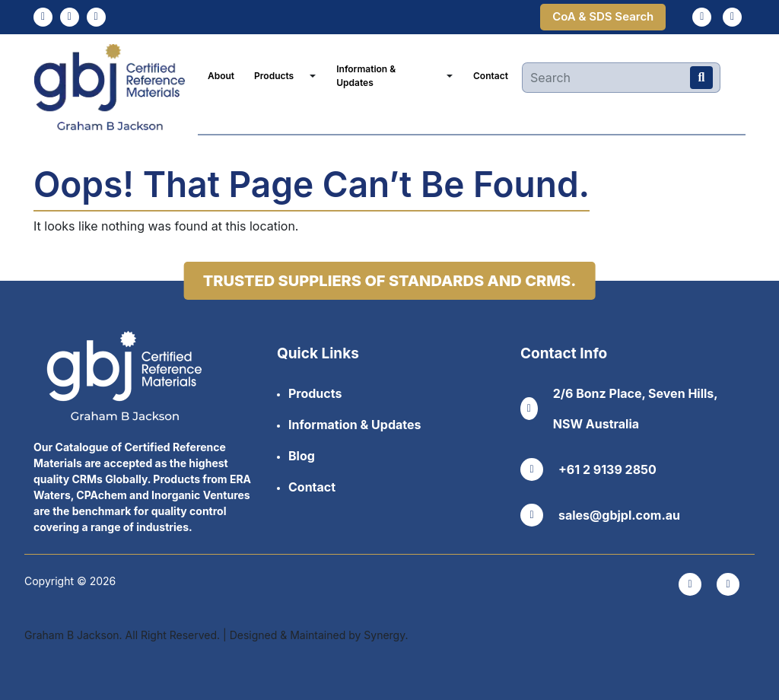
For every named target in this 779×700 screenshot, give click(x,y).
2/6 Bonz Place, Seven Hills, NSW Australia (619, 409)
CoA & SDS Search (603, 16)
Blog (302, 456)
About (221, 76)
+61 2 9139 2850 (588, 469)
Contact (491, 76)
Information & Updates (366, 76)
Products (274, 76)
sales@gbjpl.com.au (600, 515)
